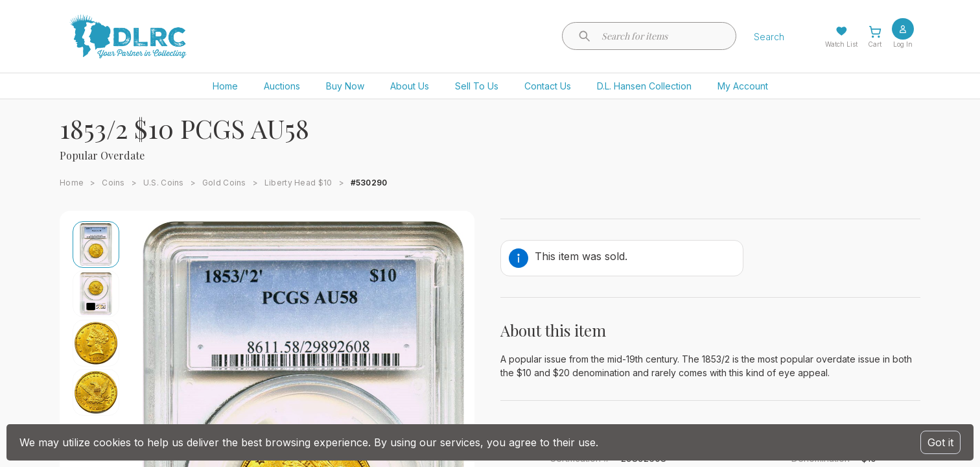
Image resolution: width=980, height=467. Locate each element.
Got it (940, 442)
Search (769, 37)
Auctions (282, 86)
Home (225, 86)
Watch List (841, 44)
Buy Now (345, 86)
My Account (743, 86)
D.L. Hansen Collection (644, 86)
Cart (875, 44)
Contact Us (548, 86)
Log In (903, 44)
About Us (410, 86)
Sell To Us (477, 86)
